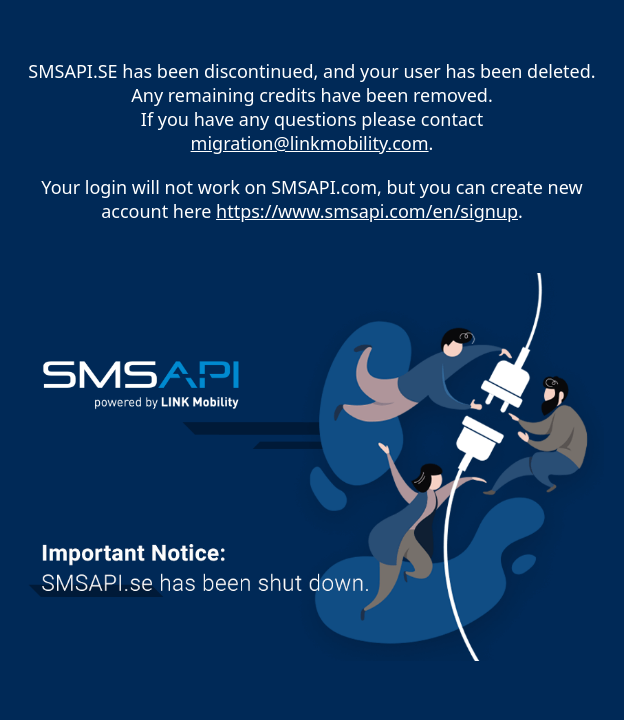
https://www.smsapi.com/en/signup (367, 211)
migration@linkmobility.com (310, 143)
